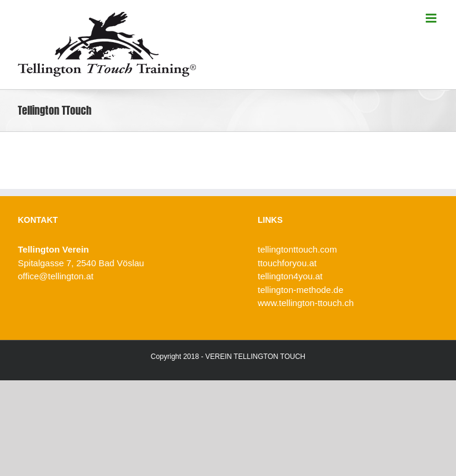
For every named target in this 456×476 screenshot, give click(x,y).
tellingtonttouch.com (297, 249)
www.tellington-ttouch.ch (306, 303)
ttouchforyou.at (287, 263)
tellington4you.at (290, 276)
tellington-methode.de (300, 290)
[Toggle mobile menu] (432, 18)
